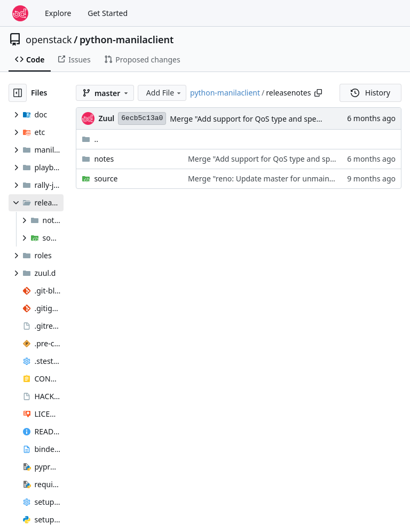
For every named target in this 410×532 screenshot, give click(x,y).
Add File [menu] (164, 93)
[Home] (20, 13)
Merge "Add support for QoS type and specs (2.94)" (259, 119)
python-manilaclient (127, 39)
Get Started (108, 13)
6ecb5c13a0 (142, 118)
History (370, 93)
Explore (58, 13)
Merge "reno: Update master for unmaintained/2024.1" (284, 178)
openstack (49, 39)
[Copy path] (318, 93)
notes (104, 159)
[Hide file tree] (18, 93)
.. (90, 139)
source (106, 178)
